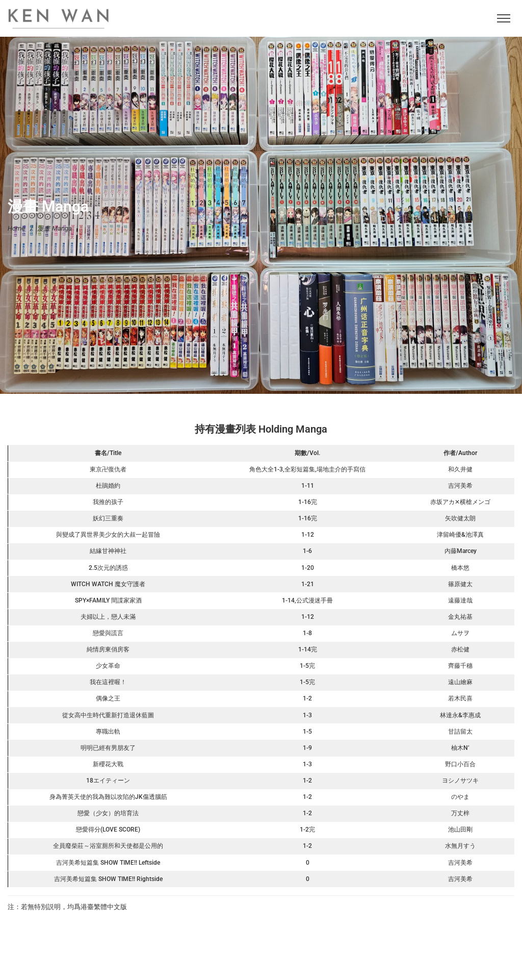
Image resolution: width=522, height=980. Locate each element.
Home (16, 228)
